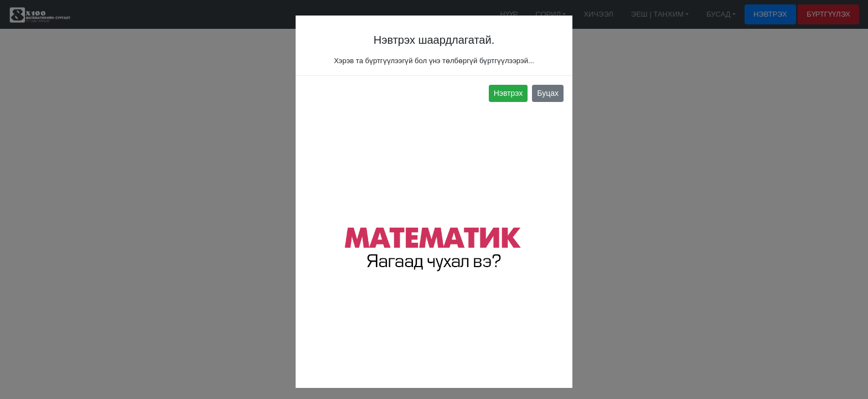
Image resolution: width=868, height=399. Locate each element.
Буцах (548, 93)
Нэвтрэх (508, 93)
